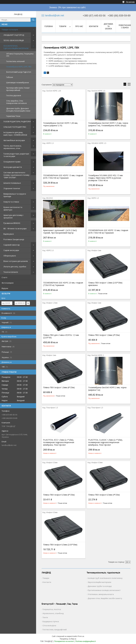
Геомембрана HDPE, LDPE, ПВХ (19, 67)
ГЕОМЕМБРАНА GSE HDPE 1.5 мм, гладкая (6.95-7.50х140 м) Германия (63, 177)
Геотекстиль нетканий (15, 61)
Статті (4, 277)
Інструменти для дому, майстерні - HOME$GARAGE (15, 134)
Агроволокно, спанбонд (53, 613)
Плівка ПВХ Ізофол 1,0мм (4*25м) (104, 335)
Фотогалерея (8, 283)
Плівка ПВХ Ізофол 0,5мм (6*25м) (59, 495)
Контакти (47, 582)
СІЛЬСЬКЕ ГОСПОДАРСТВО (15, 127)
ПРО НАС (79, 26)
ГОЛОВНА (49, 26)
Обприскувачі (10, 256)
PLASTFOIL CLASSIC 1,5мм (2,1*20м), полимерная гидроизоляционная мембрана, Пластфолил (105, 442)
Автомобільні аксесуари (14, 140)
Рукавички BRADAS (12, 223)
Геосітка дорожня (14, 96)
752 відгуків (130, 2)
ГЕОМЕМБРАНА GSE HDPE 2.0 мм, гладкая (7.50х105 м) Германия (63, 284)
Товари (46, 578)
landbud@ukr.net (9, 445)
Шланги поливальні (12, 183)
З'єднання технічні (12, 188)
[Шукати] (33, 20)
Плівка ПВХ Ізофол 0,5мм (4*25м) (104, 495)
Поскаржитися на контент (64, 641)
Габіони (10, 77)
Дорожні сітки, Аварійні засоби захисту (105, 598)
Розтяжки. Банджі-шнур (14, 239)
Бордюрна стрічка (51, 621)
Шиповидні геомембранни (18, 83)
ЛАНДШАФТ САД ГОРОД (14, 35)
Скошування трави (12, 162)
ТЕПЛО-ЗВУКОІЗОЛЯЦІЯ (14, 40)
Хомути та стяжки (11, 202)
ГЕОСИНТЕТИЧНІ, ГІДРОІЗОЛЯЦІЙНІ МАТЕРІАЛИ (16, 47)
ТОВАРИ (63, 26)
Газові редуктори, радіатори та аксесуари (16, 155)
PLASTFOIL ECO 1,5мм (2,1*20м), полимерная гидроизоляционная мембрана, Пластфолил (59, 442)
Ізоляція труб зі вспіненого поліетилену (105, 578)
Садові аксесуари (11, 250)
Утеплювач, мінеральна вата (101, 594)
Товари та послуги (10, 30)
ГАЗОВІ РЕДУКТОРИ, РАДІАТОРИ (17, 121)
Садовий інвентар (12, 245)
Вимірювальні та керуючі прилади (15, 195)
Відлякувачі (9, 234)
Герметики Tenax (13, 116)
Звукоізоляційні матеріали (99, 582)
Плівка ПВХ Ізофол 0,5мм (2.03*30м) (60, 545)
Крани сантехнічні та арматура (13, 208)
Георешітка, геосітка (52, 609)
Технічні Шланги (11, 272)
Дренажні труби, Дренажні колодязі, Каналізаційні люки (18, 110)
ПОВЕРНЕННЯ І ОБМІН (125, 26)
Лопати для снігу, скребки (15, 267)
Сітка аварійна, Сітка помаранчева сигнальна (16, 102)
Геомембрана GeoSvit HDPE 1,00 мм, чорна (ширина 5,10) (61, 124)
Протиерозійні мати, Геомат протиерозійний (18, 89)
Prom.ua (81, 636)
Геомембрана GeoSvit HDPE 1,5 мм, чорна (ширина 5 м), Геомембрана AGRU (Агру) (108, 124)
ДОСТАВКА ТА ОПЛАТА (108, 26)
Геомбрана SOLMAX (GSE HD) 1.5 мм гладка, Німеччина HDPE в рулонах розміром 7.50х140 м (105, 178)
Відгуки (5, 288)
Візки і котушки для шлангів (16, 261)
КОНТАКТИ (94, 26)
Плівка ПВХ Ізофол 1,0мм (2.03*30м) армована (105, 284)
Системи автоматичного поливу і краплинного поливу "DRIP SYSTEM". (16, 175)
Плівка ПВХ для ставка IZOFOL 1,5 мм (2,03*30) (61, 336)
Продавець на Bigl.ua (68, 639)
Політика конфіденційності (86, 641)
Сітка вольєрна (49, 625)
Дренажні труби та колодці (100, 586)
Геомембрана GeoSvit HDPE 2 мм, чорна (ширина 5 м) (107, 389)
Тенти (45, 617)
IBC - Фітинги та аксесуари (15, 229)
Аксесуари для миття (13, 167)
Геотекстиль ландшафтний (55, 630)
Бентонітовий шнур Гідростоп (19, 72)
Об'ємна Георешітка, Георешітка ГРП (20, 55)
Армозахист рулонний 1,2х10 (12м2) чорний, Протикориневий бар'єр (60, 232)
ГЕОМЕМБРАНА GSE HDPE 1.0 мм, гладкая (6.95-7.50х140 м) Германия (108, 232)
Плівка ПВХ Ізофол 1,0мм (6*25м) (59, 387)
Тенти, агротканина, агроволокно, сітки (12, 147)
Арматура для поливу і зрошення (13, 216)
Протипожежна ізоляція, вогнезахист (104, 590)
